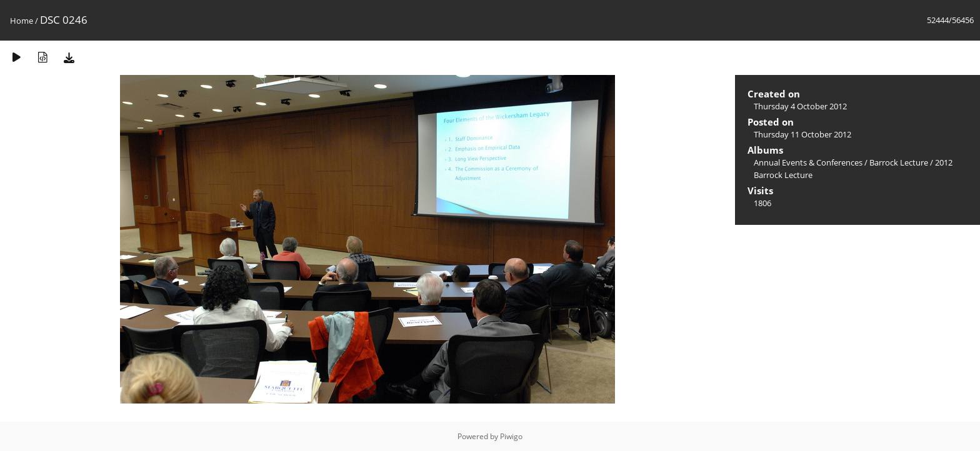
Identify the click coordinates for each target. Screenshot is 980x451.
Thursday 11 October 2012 (802, 134)
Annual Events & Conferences (808, 162)
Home (22, 21)
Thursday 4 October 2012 (800, 106)
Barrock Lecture (899, 162)
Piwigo (511, 436)
